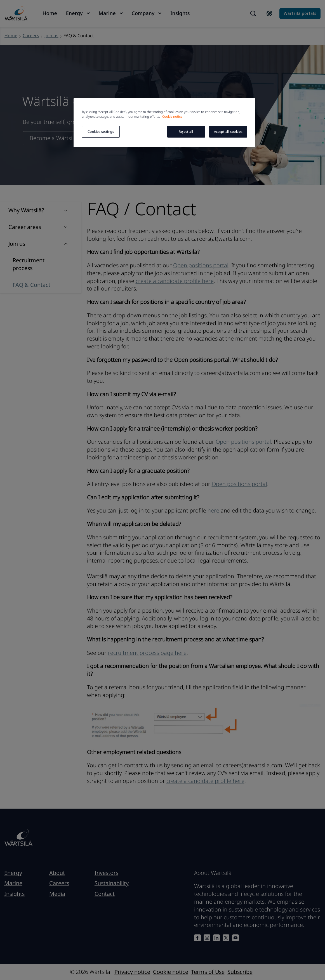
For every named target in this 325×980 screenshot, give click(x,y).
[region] (164, 123)
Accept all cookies (228, 132)
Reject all (186, 132)
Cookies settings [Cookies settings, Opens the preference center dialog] (101, 132)
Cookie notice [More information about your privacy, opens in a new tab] (172, 116)
